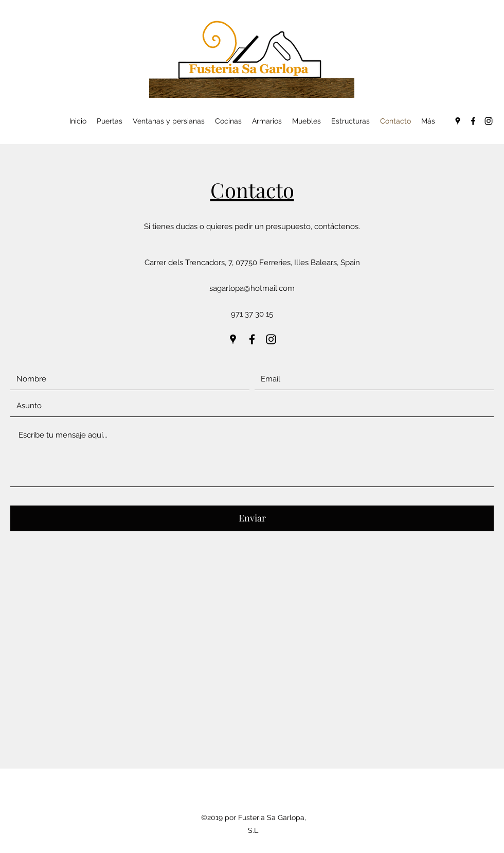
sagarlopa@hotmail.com (252, 288)
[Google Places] (458, 121)
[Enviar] (252, 518)
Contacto (252, 190)
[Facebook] (473, 121)
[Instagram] (489, 121)
